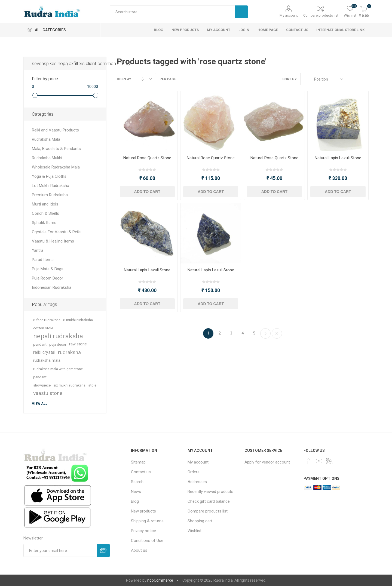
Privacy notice (143, 531)
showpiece (42, 385)
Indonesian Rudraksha (52, 287)
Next (265, 333)
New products (143, 511)
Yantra (38, 250)
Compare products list (321, 15)
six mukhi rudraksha (69, 385)
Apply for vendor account (267, 462)
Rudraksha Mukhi (47, 158)
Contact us (141, 472)
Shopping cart (200, 521)
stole (92, 385)
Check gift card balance (209, 501)
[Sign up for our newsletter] (60, 550)
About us (139, 550)
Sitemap (138, 462)
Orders (194, 472)
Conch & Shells (45, 213)
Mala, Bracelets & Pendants (56, 149)
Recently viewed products (210, 492)
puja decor (58, 344)
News (136, 492)
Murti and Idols (45, 204)
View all (40, 404)
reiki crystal (44, 352)
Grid (354, 79)
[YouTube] (319, 461)
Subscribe (103, 550)
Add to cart (147, 192)
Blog (135, 501)
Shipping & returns (147, 521)
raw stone (78, 344)
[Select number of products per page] (145, 79)
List (365, 79)
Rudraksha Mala (46, 139)
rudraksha (69, 352)
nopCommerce (160, 580)
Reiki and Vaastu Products (55, 130)
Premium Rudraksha (50, 195)
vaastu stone (48, 393)
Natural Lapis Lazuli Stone (338, 158)
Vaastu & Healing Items (53, 241)
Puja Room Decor (48, 278)
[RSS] (329, 461)
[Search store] (172, 12)
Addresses (197, 482)
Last (277, 333)
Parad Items (43, 260)
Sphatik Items (44, 223)
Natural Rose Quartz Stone (147, 158)
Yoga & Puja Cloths (49, 176)
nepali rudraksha (58, 336)
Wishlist (195, 531)
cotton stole (43, 328)
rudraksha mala (47, 361)
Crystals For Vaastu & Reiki (56, 232)
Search (241, 12)
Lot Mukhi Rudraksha (50, 186)
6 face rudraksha (47, 320)
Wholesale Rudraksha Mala (56, 167)
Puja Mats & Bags (48, 269)
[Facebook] (309, 461)
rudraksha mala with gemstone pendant (58, 373)
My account (289, 15)
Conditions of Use (147, 541)
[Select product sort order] (324, 79)
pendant (40, 344)
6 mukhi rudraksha (78, 320)
